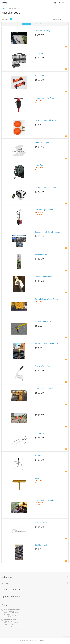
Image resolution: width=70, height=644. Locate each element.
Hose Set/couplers (43, 143)
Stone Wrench (41, 523)
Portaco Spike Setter (44, 277)
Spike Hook (40, 478)
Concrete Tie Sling (43, 31)
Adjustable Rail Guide (44, 389)
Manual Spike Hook (43, 321)
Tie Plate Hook (41, 545)
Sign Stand (39, 456)
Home (3, 8)
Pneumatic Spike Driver (45, 98)
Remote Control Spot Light (46, 187)
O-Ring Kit (39, 53)
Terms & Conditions (12, 590)
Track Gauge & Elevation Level (48, 232)
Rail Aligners (40, 76)
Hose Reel (39, 165)
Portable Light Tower (44, 210)
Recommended (26, 24)
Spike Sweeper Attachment (46, 500)
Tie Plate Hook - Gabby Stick (47, 344)
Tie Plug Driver (41, 254)
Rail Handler (40, 433)
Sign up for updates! (12, 597)
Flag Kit (38, 411)
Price (41, 24)
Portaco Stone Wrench (44, 366)
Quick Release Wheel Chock (46, 299)
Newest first (35, 24)
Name (46, 24)
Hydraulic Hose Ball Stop (45, 120)
